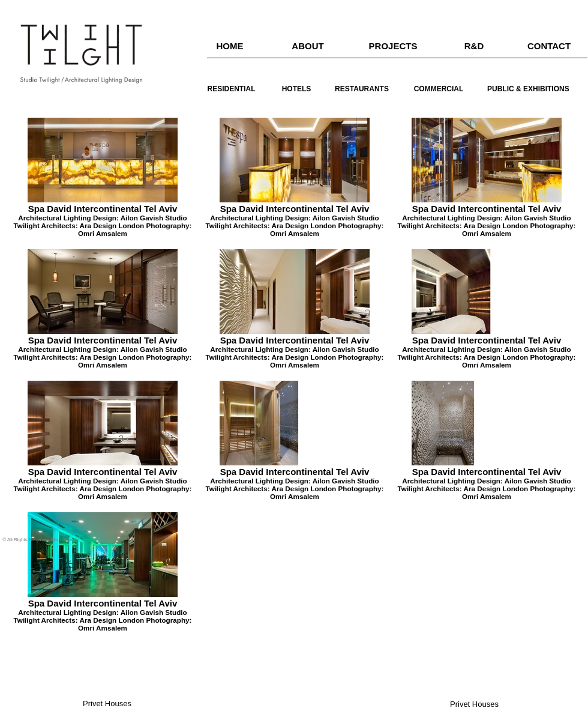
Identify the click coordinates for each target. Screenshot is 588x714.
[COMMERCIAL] (439, 89)
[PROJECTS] (393, 46)
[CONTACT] (549, 46)
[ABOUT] (308, 46)
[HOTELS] (296, 89)
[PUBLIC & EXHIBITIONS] (528, 89)
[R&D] (474, 46)
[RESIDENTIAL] (231, 89)
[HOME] (230, 46)
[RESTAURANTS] (362, 89)
